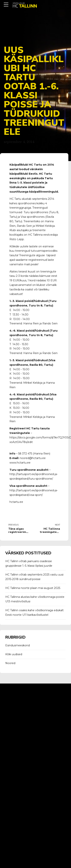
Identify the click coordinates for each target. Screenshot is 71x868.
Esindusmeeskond (18, 645)
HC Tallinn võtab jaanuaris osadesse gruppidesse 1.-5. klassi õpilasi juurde (29, 563)
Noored (10, 663)
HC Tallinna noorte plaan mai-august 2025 (33, 588)
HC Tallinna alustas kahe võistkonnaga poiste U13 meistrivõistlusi (35, 599)
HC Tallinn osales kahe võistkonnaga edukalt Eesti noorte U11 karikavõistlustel (34, 613)
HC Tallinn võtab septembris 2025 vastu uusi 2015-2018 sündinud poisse (34, 577)
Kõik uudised (14, 654)
